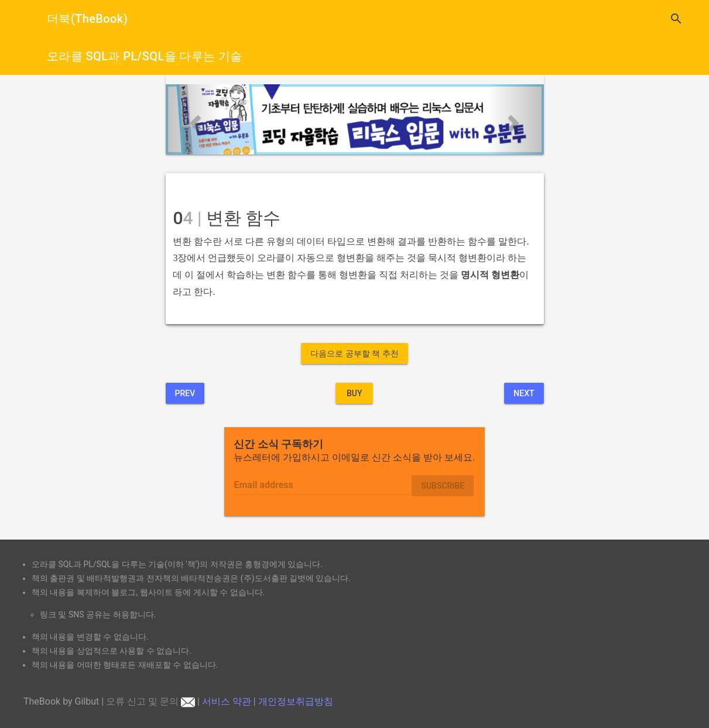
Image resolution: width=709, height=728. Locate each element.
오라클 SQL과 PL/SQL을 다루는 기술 (145, 56)
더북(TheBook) (87, 19)
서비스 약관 (227, 701)
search (676, 19)
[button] (194, 119)
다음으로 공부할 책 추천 (354, 353)
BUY (354, 393)
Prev (185, 393)
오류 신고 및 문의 (150, 701)
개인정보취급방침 (296, 701)
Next (524, 393)
